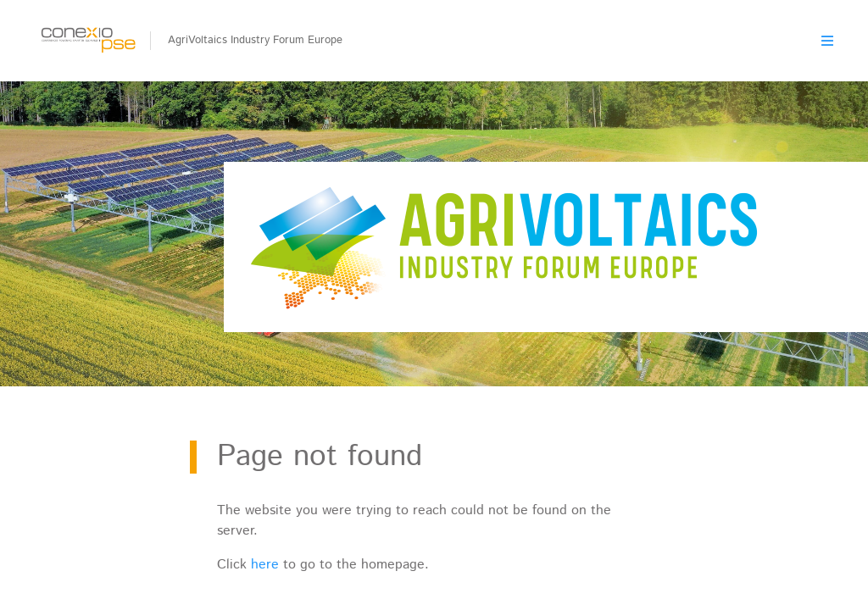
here (265, 565)
